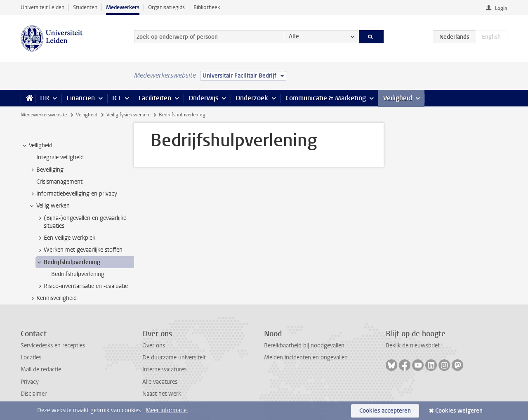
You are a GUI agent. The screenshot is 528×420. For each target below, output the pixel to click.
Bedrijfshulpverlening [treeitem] (68, 262)
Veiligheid (398, 98)
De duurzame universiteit (174, 357)
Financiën (81, 98)
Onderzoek (252, 98)
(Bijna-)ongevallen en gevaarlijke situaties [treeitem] (81, 222)
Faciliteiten (155, 98)
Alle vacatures (160, 382)
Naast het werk (162, 394)
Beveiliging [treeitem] (46, 170)
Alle (294, 37)
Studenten (85, 7)
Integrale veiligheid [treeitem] (60, 157)
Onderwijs (203, 98)
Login (501, 8)
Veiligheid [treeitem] (37, 146)
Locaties (31, 357)
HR (45, 98)
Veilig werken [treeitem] (49, 206)
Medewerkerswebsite (44, 115)
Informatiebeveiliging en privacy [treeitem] (73, 194)
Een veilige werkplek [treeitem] (66, 238)
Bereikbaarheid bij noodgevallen (304, 346)
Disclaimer (34, 394)
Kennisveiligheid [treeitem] (53, 298)
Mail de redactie (41, 369)
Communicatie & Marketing (326, 98)
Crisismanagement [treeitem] (59, 182)
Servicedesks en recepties (53, 346)
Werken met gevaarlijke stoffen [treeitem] (79, 250)
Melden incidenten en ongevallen (306, 357)
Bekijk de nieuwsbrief (413, 346)
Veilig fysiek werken (128, 115)
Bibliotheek (207, 7)
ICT (117, 98)
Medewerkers (123, 7)
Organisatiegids (166, 7)
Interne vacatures (164, 369)
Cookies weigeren (459, 411)
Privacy (30, 382)
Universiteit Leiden (42, 7)
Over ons (154, 346)
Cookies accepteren (385, 411)
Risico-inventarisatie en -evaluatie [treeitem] (82, 286)
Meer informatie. (167, 410)
